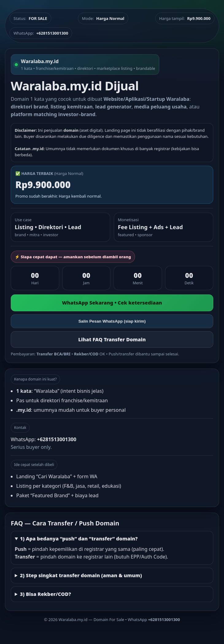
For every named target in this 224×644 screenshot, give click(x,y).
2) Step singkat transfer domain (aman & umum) (81, 575)
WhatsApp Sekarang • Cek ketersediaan (112, 303)
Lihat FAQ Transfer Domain (112, 339)
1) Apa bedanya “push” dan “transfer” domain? (79, 539)
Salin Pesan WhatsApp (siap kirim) (112, 321)
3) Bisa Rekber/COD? (45, 594)
